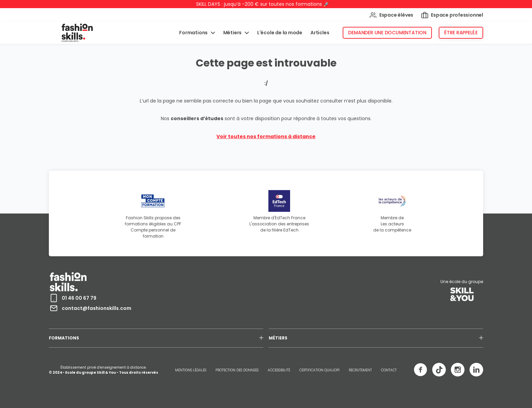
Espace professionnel (452, 15)
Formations (194, 33)
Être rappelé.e (461, 33)
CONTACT (389, 370)
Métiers (233, 33)
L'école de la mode (280, 33)
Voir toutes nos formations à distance (266, 136)
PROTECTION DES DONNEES (237, 370)
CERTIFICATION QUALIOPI (319, 370)
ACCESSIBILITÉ (279, 370)
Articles (320, 33)
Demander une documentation (387, 33)
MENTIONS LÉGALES (191, 370)
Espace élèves (391, 15)
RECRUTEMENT (360, 370)
